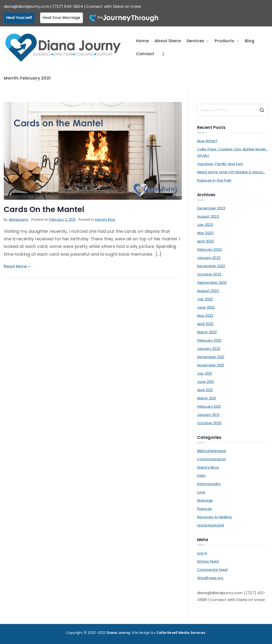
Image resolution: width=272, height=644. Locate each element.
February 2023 (209, 249)
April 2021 (205, 390)
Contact (145, 54)
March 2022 (207, 332)
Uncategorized (210, 525)
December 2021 (211, 357)
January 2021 (208, 415)
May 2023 (205, 233)
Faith (202, 476)
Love (201, 492)
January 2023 (209, 258)
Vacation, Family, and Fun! (220, 164)
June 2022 (206, 307)
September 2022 (212, 282)
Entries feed (208, 561)
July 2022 (205, 299)
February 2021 (209, 406)
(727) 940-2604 (68, 6)
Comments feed (212, 570)
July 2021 (205, 373)
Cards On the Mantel (44, 209)
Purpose (204, 509)
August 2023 (208, 216)
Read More (17, 266)
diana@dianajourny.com (27, 6)
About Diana (168, 41)
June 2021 (206, 382)
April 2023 (206, 241)
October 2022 (209, 274)
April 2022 (205, 324)
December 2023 (211, 208)
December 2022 (211, 266)
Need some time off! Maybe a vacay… (231, 172)
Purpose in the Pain (214, 180)
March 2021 (207, 398)
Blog (250, 41)
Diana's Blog (105, 220)
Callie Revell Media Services (181, 633)
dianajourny (19, 220)
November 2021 (211, 365)
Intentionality (209, 484)
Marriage (205, 500)
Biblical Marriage (212, 451)
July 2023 (205, 225)
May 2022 (205, 316)
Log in (202, 553)
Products (227, 41)
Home (142, 41)
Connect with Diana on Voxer (114, 6)
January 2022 (209, 349)
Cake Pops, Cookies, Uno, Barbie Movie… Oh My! (233, 152)
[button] (207, 41)
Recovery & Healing (214, 517)
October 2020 (209, 423)
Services (198, 41)
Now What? (207, 141)
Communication (212, 459)
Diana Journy (118, 633)
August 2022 (208, 291)
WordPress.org (210, 578)
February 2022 (209, 340)
